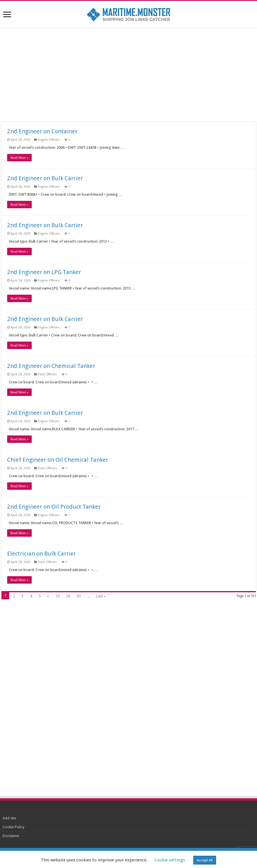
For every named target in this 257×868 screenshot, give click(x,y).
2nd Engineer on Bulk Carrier (45, 178)
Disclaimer (11, 836)
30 (79, 596)
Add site (9, 818)
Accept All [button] (205, 860)
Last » (101, 596)
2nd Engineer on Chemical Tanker (51, 366)
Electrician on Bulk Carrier (41, 554)
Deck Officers (48, 374)
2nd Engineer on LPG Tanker (44, 272)
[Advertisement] (128, 75)
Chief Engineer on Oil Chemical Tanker (58, 460)
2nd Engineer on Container (42, 131)
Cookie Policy (13, 827)
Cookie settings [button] (170, 860)
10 (57, 596)
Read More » (20, 158)
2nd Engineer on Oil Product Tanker (54, 507)
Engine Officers (49, 140)
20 (68, 596)
